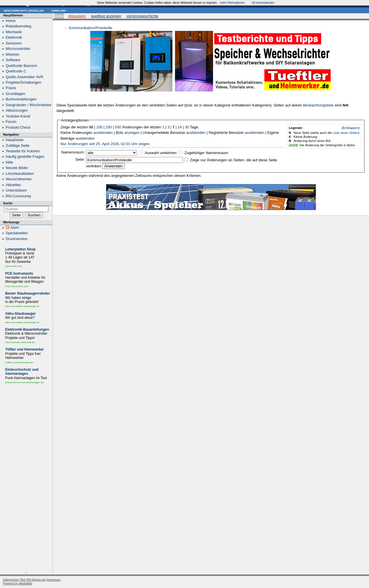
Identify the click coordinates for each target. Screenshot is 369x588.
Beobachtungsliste (318, 105)
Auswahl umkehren (161, 153)
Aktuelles (13, 185)
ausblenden (103, 133)
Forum (11, 122)
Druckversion (17, 239)
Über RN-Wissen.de (32, 580)
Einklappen (351, 128)
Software (13, 60)
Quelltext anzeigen (106, 16)
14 (180, 127)
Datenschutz (11, 580)
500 (118, 127)
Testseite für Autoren (23, 151)
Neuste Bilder (17, 168)
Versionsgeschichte (143, 16)
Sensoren (14, 43)
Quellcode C (16, 71)
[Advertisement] (26, 479)
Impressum (53, 580)
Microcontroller (18, 49)
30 (187, 127)
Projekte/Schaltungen (24, 82)
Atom (15, 227)
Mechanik (14, 32)
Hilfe (10, 162)
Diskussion (77, 16)
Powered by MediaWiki (18, 584)
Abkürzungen (17, 110)
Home (11, 21)
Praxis (11, 88)
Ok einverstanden (263, 3)
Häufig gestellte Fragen (25, 157)
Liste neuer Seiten (346, 133)
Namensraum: (73, 152)
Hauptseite (15, 140)
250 (109, 127)
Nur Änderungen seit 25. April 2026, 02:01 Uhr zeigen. (106, 144)
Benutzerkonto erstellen (24, 10)
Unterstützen (16, 190)
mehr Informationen (232, 3)
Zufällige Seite (18, 146)
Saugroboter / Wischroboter (29, 105)
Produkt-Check (18, 127)
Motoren (13, 54)
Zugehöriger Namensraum (206, 153)
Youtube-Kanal (18, 116)
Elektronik (14, 37)
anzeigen (132, 133)
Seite (59, 16)
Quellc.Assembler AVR (25, 77)
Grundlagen (16, 94)
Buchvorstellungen (21, 99)
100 (99, 127)
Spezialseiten (17, 233)
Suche (8, 203)
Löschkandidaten (20, 174)
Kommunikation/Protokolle (91, 28)
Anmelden (58, 10)
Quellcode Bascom (21, 66)
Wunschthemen (19, 179)
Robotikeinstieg (19, 26)
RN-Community (19, 196)
